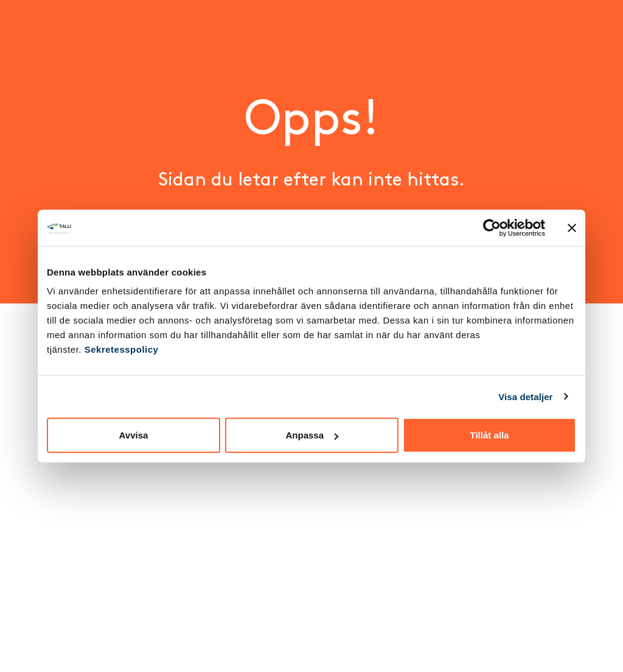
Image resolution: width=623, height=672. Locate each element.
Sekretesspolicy (122, 349)
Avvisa (134, 435)
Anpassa (312, 435)
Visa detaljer (525, 396)
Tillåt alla (490, 435)
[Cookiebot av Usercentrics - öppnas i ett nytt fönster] (492, 227)
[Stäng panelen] (572, 227)
